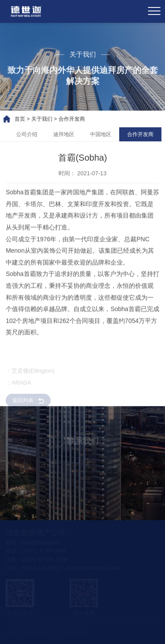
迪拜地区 (71, 134)
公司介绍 (34, 134)
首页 (12, 119)
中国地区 (108, 134)
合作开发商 (64, 119)
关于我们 (34, 119)
